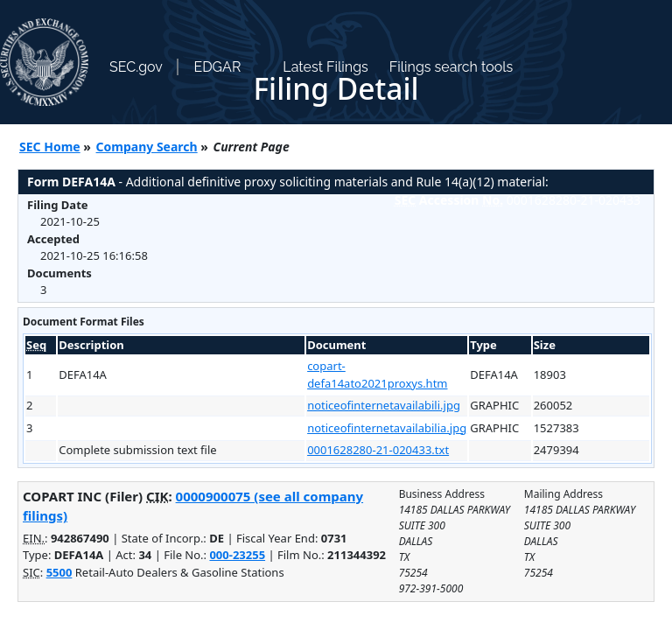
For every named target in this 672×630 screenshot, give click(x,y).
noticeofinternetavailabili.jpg (384, 405)
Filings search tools (451, 67)
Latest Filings (325, 67)
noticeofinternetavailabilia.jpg (387, 428)
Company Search (147, 147)
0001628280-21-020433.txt (378, 450)
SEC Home (50, 147)
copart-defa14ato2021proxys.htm (377, 374)
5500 (59, 572)
